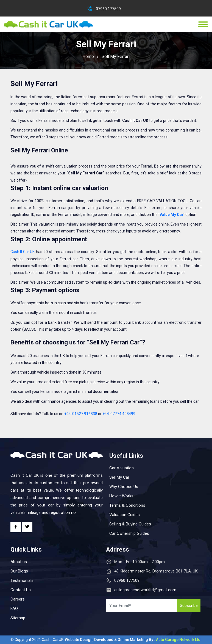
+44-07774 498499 (119, 414)
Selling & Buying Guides (130, 524)
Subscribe (189, 605)
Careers (18, 599)
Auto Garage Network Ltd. (179, 640)
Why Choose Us (124, 487)
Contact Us (21, 590)
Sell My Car (119, 477)
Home (88, 57)
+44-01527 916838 (81, 414)
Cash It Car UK (23, 252)
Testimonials (22, 580)
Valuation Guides (125, 515)
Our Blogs (19, 571)
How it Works (121, 496)
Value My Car (171, 215)
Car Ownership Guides (129, 533)
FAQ (14, 609)
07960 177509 (108, 9)
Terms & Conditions (127, 505)
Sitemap (18, 618)
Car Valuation (122, 468)
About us (19, 562)
